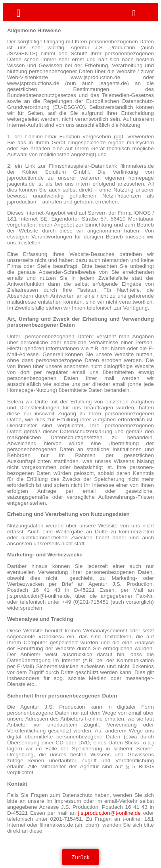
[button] (134, 14)
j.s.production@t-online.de (109, 813)
